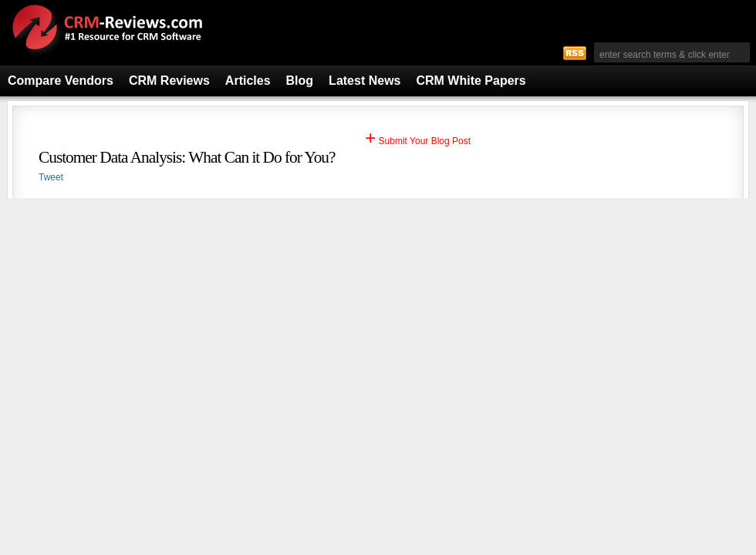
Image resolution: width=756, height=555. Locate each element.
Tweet (51, 177)
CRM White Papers (471, 81)
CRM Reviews (169, 81)
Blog (300, 81)
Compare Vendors (61, 81)
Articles (248, 81)
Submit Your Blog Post (418, 141)
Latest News (364, 81)
